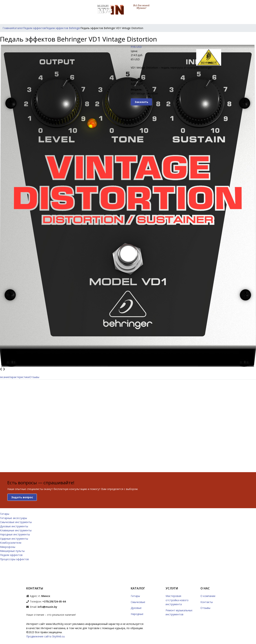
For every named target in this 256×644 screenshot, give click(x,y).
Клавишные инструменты (16, 530)
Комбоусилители (11, 543)
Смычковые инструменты (16, 522)
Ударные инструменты (14, 539)
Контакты (207, 602)
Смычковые (138, 602)
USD (139, 47)
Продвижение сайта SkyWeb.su (45, 636)
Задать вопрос (22, 497)
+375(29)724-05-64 (54, 601)
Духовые (136, 608)
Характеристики (19, 377)
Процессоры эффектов (14, 559)
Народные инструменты (15, 534)
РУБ (133, 47)
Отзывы (34, 377)
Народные (137, 614)
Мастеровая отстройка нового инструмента (177, 600)
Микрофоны (8, 547)
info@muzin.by (47, 607)
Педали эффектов (11, 555)
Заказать (141, 102)
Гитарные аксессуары (13, 518)
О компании (208, 596)
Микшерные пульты (12, 551)
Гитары (5, 514)
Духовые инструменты (14, 526)
